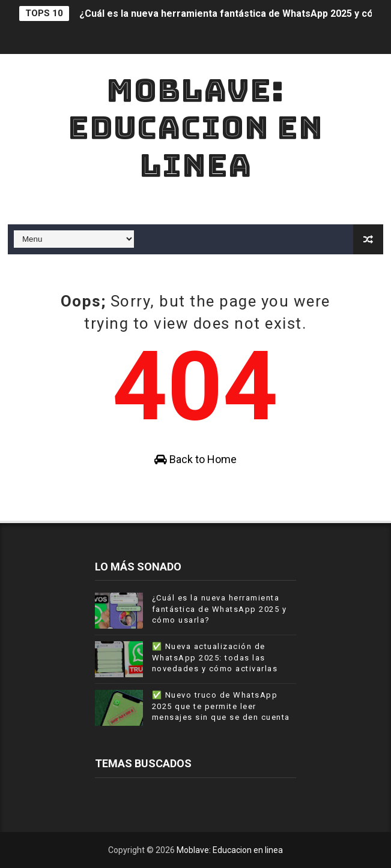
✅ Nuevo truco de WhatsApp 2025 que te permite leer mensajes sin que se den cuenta (221, 706)
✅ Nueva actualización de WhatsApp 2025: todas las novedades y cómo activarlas (215, 657)
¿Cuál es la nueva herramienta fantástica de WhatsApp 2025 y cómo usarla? (220, 609)
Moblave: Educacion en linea (195, 128)
